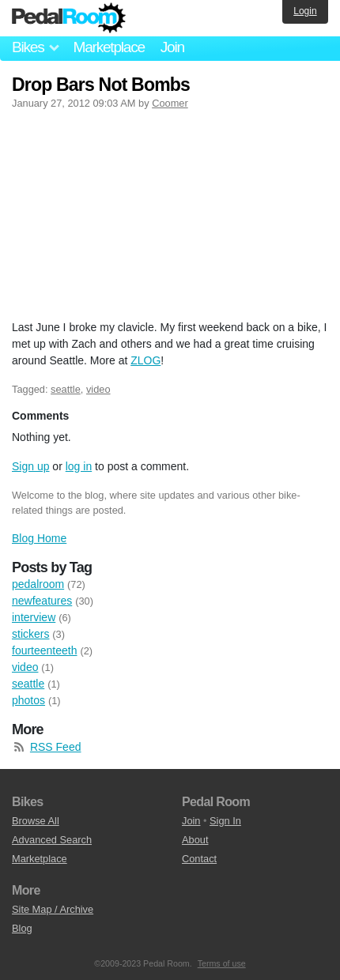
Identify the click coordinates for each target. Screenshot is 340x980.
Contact (199, 859)
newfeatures (42, 601)
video (98, 389)
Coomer (170, 103)
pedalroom (38, 584)
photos (28, 700)
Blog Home (39, 538)
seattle (66, 389)
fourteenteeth (45, 650)
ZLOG (145, 360)
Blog (22, 928)
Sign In (225, 821)
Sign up (30, 466)
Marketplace (108, 47)
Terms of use (222, 963)
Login (305, 11)
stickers (30, 634)
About (195, 840)
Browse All (36, 821)
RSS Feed (56, 747)
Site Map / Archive (53, 909)
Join (172, 47)
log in (79, 466)
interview (34, 617)
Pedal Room (69, 18)
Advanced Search (52, 840)
